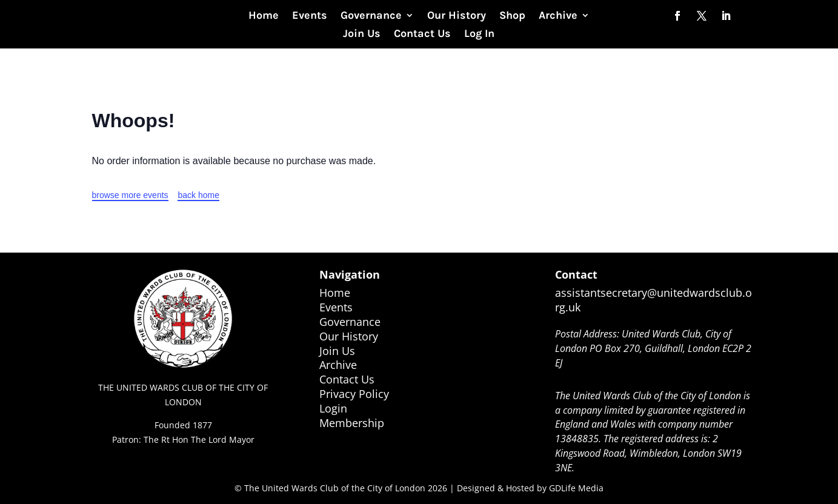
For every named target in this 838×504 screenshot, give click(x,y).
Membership (352, 423)
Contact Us (422, 35)
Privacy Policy (354, 394)
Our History (457, 16)
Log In (479, 35)
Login (333, 408)
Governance (371, 16)
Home (264, 16)
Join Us (362, 35)
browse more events (130, 195)
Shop (512, 16)
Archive (558, 16)
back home (198, 195)
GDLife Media (576, 488)
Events (310, 16)
